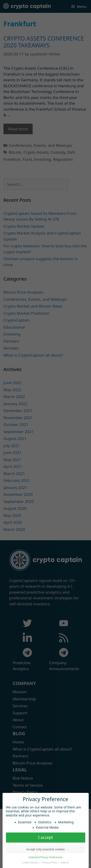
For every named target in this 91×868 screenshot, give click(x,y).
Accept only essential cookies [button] (45, 848)
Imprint (65, 862)
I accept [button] (45, 836)
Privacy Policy (50, 862)
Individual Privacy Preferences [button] (45, 856)
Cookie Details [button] (30, 862)
